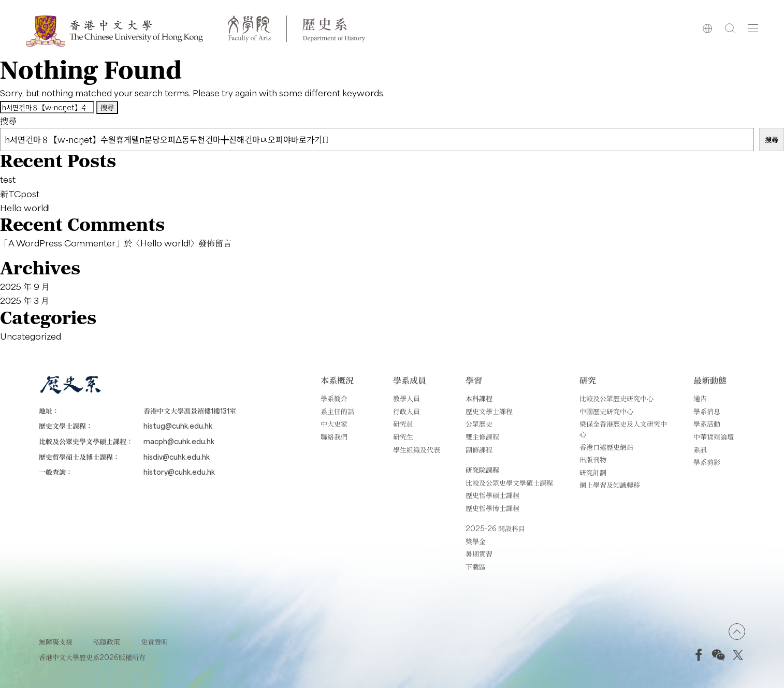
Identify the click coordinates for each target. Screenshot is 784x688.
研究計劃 (593, 472)
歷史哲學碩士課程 (492, 495)
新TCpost (20, 194)
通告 (700, 398)
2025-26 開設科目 (495, 528)
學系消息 (707, 411)
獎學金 (476, 541)
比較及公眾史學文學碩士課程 (509, 483)
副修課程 (479, 450)
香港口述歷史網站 (606, 447)
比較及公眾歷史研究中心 (616, 398)
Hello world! (25, 208)
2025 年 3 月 (25, 300)
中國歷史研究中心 (606, 411)
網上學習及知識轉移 (610, 485)
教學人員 (406, 398)
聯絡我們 (334, 437)
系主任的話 (337, 411)
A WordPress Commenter (62, 243)
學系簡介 (334, 398)
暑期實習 (479, 554)
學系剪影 (707, 462)
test (8, 179)
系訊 (700, 450)
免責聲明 (154, 642)
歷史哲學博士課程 (492, 508)
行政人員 (406, 411)
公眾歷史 (479, 424)
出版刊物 (593, 459)
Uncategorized (31, 336)
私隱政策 (107, 642)
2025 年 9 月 (25, 286)
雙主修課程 (482, 437)
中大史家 (334, 424)
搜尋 (8, 121)
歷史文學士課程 (489, 411)
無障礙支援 (56, 642)
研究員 (403, 424)
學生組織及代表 (417, 450)
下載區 (476, 567)
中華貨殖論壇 (714, 437)
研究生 (403, 437)
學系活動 (707, 424)
